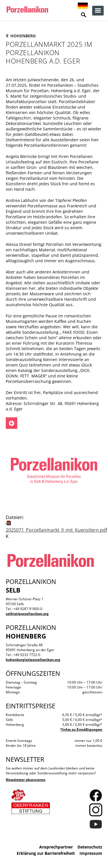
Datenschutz (90, 847)
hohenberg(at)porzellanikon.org (33, 660)
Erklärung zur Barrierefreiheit (46, 853)
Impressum (91, 853)
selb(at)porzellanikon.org (27, 614)
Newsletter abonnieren (26, 780)
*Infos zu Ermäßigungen (81, 729)
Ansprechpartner (56, 847)
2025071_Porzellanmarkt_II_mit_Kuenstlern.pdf (56, 530)
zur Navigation (98, 11)
